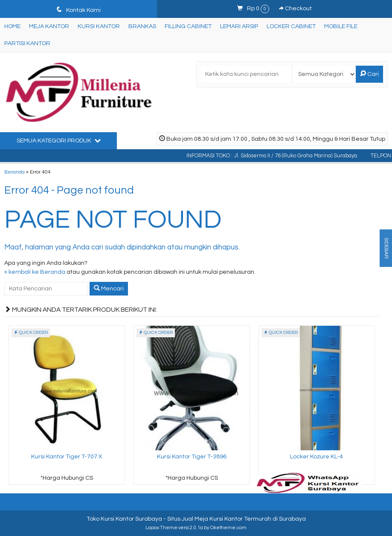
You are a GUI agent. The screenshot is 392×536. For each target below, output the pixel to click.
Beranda (15, 172)
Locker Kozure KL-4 (317, 457)
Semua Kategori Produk (59, 140)
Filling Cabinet (188, 26)
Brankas (142, 26)
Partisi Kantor (27, 43)
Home (12, 26)
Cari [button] (369, 74)
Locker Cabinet (291, 26)
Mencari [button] (109, 288)
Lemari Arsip (239, 26)
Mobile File (341, 26)
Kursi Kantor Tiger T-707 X (67, 457)
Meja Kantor (49, 26)
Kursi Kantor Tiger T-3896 (192, 457)
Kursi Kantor (99, 26)
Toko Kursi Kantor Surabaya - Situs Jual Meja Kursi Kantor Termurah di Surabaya (196, 519)
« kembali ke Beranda (35, 272)
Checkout (295, 9)
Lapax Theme (161, 528)
